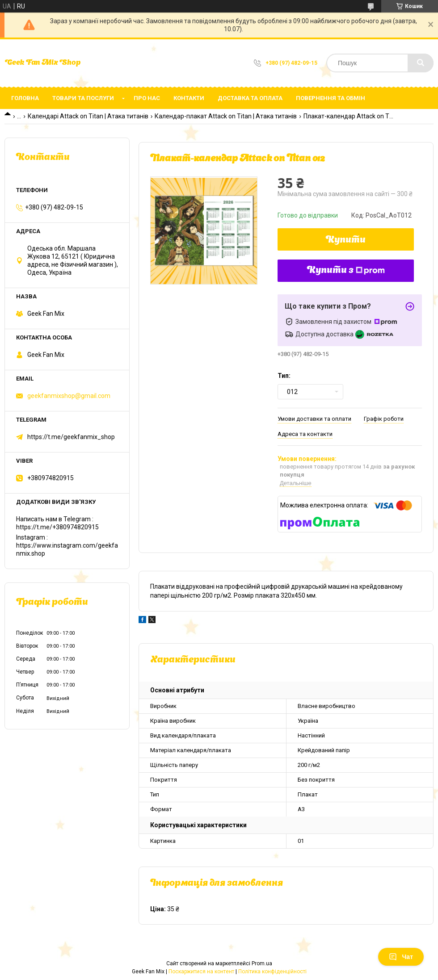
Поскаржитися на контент (201, 972)
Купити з (346, 271)
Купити (346, 240)
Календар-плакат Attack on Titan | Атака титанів (226, 116)
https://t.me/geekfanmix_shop (71, 437)
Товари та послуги (83, 98)
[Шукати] (421, 63)
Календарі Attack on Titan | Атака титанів (88, 116)
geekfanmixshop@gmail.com (69, 396)
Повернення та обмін (331, 98)
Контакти (189, 98)
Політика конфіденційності (272, 972)
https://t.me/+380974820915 (57, 527)
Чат (401, 957)
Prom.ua (262, 963)
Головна (25, 98)
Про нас (147, 98)
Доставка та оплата (250, 98)
